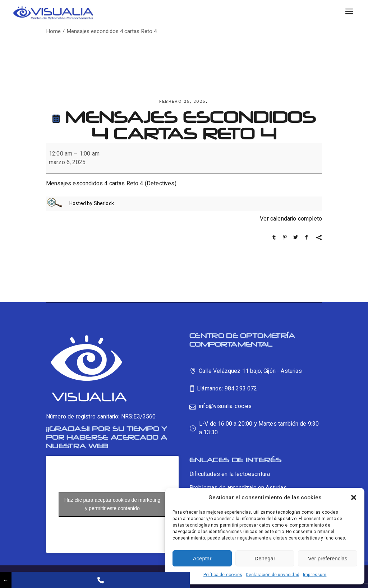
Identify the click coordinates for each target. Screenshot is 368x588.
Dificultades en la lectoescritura (230, 474)
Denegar (265, 558)
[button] (354, 497)
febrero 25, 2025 (182, 101)
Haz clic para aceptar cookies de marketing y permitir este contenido (112, 504)
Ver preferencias (328, 558)
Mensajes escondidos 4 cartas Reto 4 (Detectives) (111, 184)
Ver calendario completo (291, 219)
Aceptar (202, 558)
